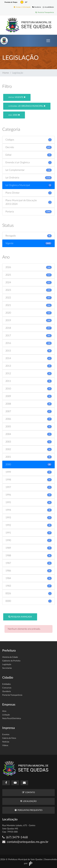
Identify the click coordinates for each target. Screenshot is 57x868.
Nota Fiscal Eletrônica (12, 719)
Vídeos (5, 746)
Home (6, 73)
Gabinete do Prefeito (11, 661)
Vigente (17, 97)
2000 (14, 115)
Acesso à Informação (22, 7)
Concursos (7, 688)
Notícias (6, 742)
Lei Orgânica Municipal (27, 106)
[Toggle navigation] (48, 41)
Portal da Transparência (45, 12)
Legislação (7, 665)
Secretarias (7, 668)
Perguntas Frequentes (29, 810)
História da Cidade (10, 657)
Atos (4, 711)
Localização (28, 801)
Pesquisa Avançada (20, 617)
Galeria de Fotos (9, 738)
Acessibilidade (48, 7)
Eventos (6, 735)
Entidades (7, 684)
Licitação (6, 715)
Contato (28, 792)
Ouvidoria (37, 7)
